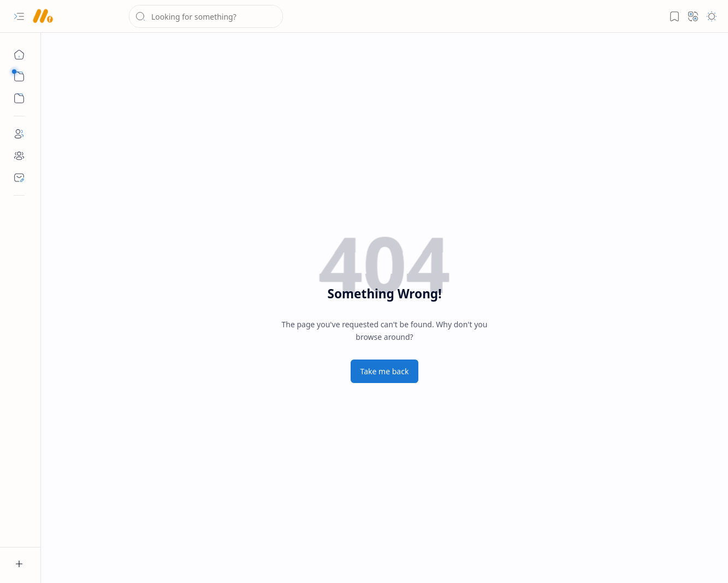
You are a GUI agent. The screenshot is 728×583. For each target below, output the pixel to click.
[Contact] (19, 178)
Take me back (385, 371)
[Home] (19, 55)
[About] (19, 134)
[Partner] (19, 156)
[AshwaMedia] (42, 17)
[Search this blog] (206, 16)
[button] (19, 16)
